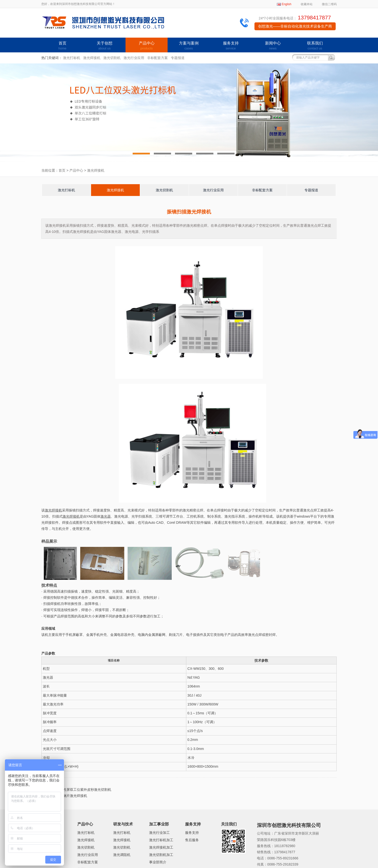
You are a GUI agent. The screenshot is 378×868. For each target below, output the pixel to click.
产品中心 (147, 46)
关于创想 (104, 46)
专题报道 (178, 58)
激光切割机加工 (161, 855)
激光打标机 (72, 58)
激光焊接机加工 (161, 847)
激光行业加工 (159, 833)
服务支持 (231, 46)
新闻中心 (273, 46)
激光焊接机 (92, 58)
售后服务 (192, 840)
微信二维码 (329, 4)
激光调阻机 (122, 855)
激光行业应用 (134, 58)
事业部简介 (158, 862)
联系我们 (315, 46)
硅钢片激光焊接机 (73, 796)
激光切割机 (112, 58)
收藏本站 (307, 4)
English (287, 4)
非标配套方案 (157, 58)
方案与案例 (189, 46)
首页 (62, 46)
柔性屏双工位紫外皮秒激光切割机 (85, 790)
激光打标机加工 (161, 840)
